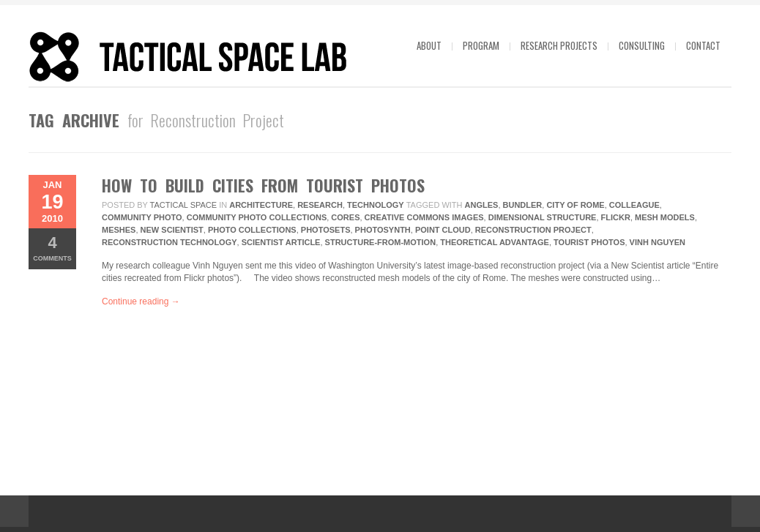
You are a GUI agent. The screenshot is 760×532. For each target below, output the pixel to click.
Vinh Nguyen (657, 242)
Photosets (326, 230)
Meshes (119, 230)
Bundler (523, 205)
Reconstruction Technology (169, 242)
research (320, 205)
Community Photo (142, 217)
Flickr (616, 217)
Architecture (261, 205)
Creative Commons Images (424, 217)
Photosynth (383, 230)
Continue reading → (141, 301)
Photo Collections (252, 230)
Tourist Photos (589, 242)
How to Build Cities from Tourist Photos (263, 185)
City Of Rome (575, 205)
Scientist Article (281, 242)
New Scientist (172, 230)
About (429, 45)
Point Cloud (443, 230)
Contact (703, 45)
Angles (482, 205)
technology (376, 205)
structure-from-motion (381, 242)
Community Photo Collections (257, 217)
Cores (345, 217)
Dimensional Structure (543, 217)
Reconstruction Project (533, 230)
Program (481, 45)
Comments (52, 248)
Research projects (559, 45)
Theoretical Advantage (495, 242)
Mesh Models (665, 217)
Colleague (634, 205)
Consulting (642, 45)
